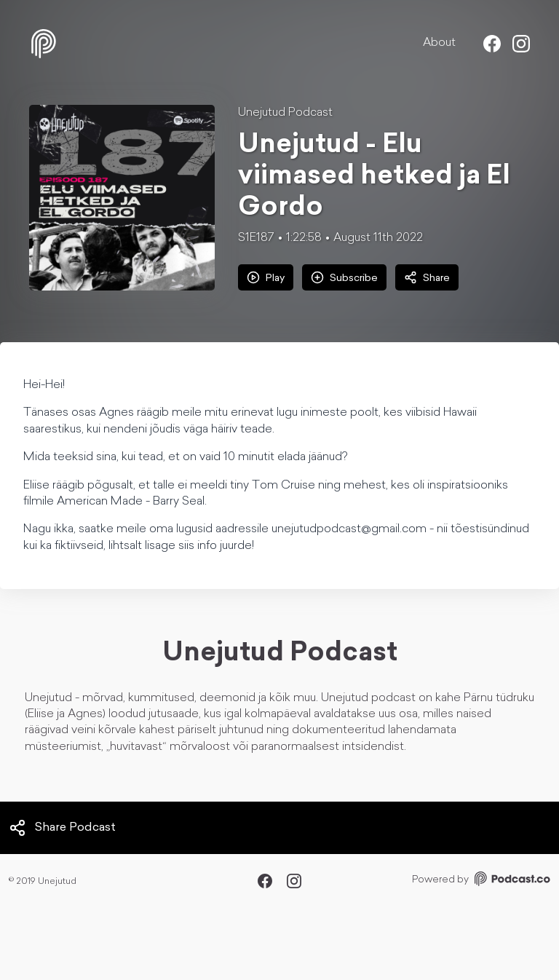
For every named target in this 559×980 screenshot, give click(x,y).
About (439, 43)
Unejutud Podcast (285, 113)
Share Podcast (62, 828)
